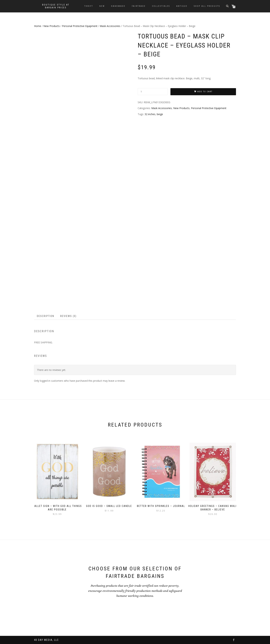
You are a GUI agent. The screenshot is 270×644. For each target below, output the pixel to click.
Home (38, 26)
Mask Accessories (110, 26)
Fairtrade (139, 6)
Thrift (89, 6)
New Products (52, 26)
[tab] (46, 316)
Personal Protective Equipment (80, 26)
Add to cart (205, 92)
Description (46, 316)
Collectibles (161, 6)
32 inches (150, 114)
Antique (182, 6)
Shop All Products (207, 6)
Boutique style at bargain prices (56, 6)
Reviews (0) (68, 316)
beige (160, 114)
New (102, 6)
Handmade (118, 6)
